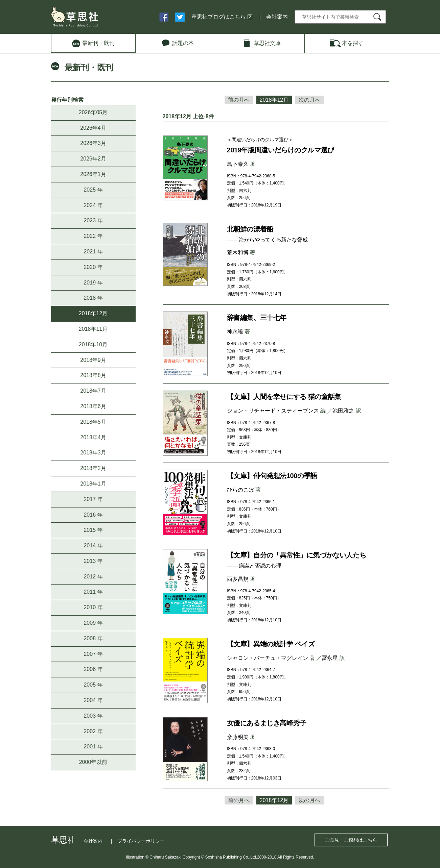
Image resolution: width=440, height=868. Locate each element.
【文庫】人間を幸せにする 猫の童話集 (284, 397)
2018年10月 (93, 344)
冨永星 (330, 658)
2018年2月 (93, 468)
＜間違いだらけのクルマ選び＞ (260, 140)
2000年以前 (93, 762)
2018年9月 (93, 360)
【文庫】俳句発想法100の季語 (272, 476)
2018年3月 (93, 453)
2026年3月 (93, 143)
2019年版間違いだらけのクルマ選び (281, 150)
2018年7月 (93, 391)
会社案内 (277, 17)
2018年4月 (93, 437)
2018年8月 (93, 375)
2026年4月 (93, 128)
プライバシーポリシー (141, 841)
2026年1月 (93, 174)
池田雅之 (343, 411)
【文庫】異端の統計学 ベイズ (271, 644)
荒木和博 (238, 253)
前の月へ (239, 100)
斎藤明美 (238, 737)
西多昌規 (238, 579)
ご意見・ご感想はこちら (351, 840)
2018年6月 (93, 406)
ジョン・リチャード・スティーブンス (273, 411)
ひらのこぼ (240, 490)
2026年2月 (93, 159)
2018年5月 (93, 422)
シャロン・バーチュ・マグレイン (268, 658)
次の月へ (309, 100)
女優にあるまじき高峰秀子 (267, 723)
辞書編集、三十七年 (257, 318)
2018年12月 (93, 313)
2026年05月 (93, 112)
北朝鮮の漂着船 (250, 229)
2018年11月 (93, 329)
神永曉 (235, 332)
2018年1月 (93, 484)
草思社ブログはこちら (218, 17)
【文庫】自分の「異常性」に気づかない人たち (297, 555)
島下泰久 (238, 164)
